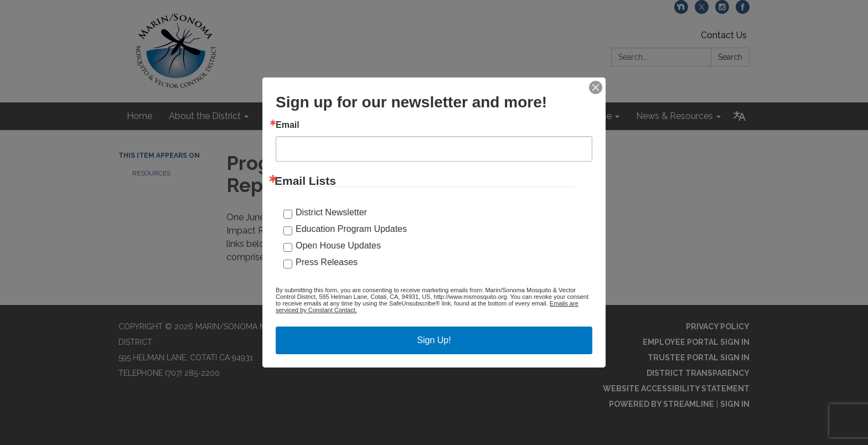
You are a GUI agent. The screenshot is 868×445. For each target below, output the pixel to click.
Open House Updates (338, 245)
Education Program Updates (351, 229)
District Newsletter (331, 212)
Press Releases (327, 262)
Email (288, 125)
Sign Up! (434, 340)
